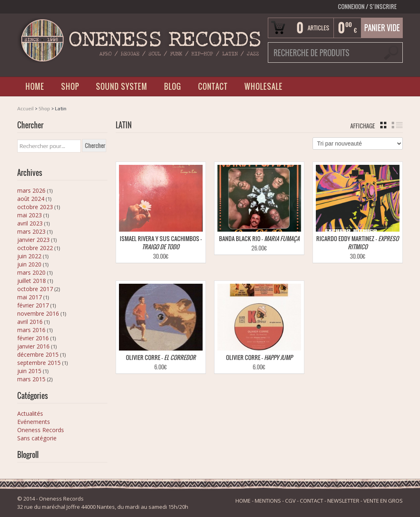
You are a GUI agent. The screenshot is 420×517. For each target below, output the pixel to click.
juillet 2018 (32, 281)
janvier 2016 (33, 346)
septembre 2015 (39, 363)
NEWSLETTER (343, 501)
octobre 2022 (35, 248)
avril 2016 (30, 322)
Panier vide (382, 28)
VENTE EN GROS (383, 501)
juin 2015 (29, 371)
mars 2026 (31, 190)
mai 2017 (30, 297)
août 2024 (31, 199)
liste (397, 125)
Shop (44, 109)
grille (383, 125)
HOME (35, 87)
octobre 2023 (35, 207)
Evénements (34, 422)
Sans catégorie (37, 438)
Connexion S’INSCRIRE (367, 6)
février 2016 (33, 338)
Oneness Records (41, 430)
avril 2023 (30, 223)
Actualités (30, 413)
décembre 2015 (38, 354)
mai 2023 (30, 215)
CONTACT (213, 87)
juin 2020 (29, 264)
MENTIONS (268, 501)
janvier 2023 (33, 240)
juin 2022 (29, 256)
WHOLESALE (264, 87)
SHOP (70, 87)
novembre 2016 (38, 313)
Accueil (25, 109)
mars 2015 (31, 379)
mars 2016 (31, 330)
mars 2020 (31, 272)
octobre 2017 (35, 289)
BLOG (173, 87)
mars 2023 (31, 231)
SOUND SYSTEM (122, 87)
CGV (290, 501)
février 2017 (33, 305)
